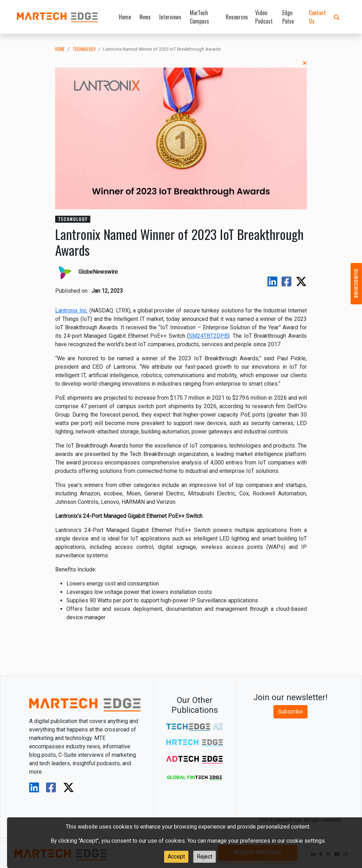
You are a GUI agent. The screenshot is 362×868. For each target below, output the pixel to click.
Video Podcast (264, 17)
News (145, 17)
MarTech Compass (199, 17)
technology (84, 49)
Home (125, 17)
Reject (205, 857)
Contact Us (317, 17)
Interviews (170, 17)
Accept (176, 857)
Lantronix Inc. (72, 311)
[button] (337, 17)
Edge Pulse (288, 17)
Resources (237, 17)
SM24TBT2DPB (208, 336)
